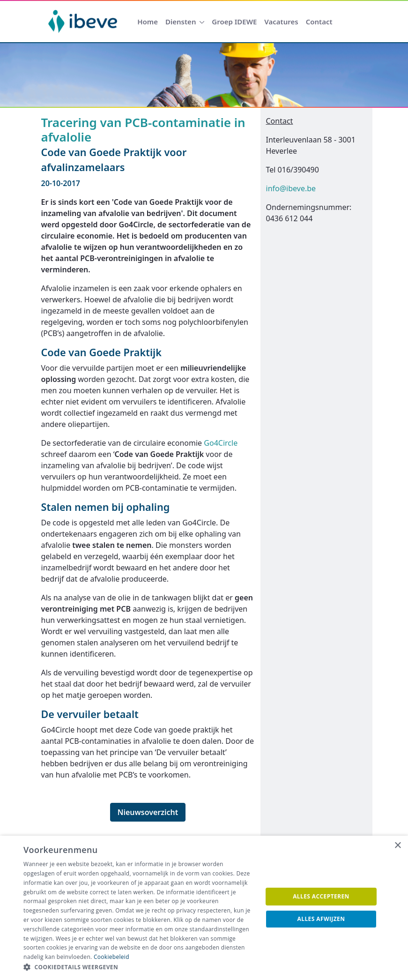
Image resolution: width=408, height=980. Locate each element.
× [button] (397, 846)
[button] (139, 967)
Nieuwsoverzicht (148, 812)
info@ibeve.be (291, 188)
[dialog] (204, 908)
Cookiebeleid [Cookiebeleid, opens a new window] (111, 957)
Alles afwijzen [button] (321, 919)
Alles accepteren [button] (321, 896)
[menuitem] (148, 22)
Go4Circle (221, 443)
